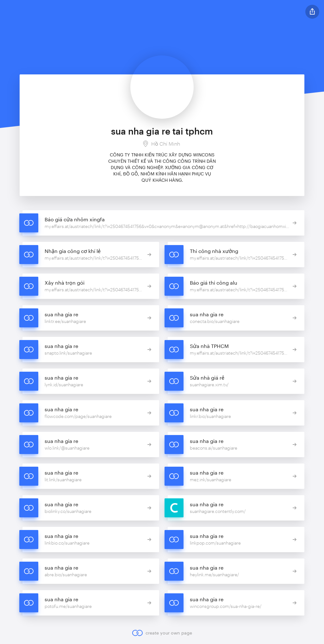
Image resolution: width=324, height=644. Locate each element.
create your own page (162, 633)
